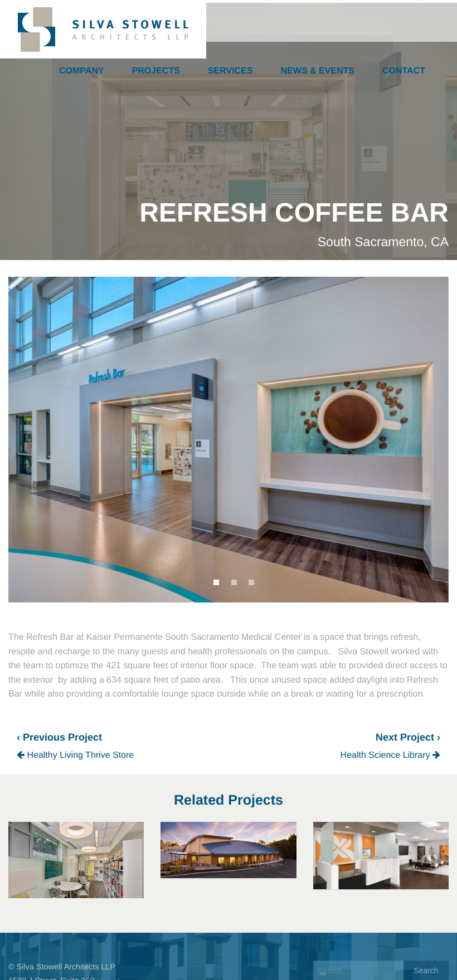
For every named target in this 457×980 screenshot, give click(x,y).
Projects (156, 71)
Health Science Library (390, 755)
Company (82, 71)
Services (230, 71)
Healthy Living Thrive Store (75, 755)
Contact (404, 71)
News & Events (318, 71)
